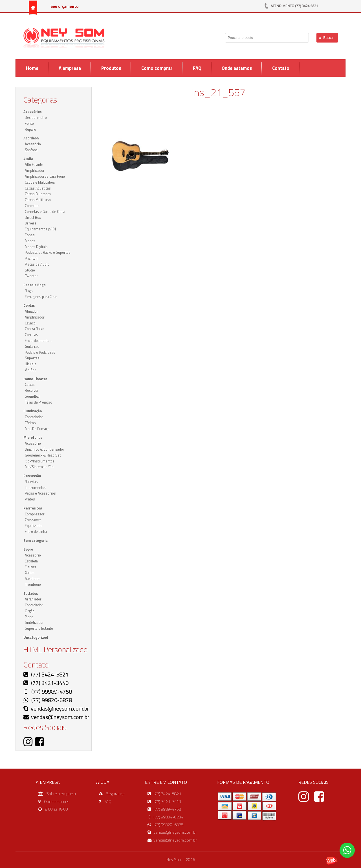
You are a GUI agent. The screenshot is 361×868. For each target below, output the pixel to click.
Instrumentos (36, 488)
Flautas (30, 567)
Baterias (31, 482)
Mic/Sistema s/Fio (39, 467)
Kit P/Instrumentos (40, 461)
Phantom (32, 258)
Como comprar (157, 68)
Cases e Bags (35, 285)
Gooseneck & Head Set (43, 455)
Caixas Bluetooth (38, 194)
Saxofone (32, 579)
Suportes (32, 358)
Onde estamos (237, 68)
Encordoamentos (38, 341)
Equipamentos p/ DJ (40, 229)
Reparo (30, 129)
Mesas (30, 241)
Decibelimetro (36, 118)
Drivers (31, 223)
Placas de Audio (37, 264)
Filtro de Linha (36, 532)
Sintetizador (34, 623)
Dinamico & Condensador (45, 449)
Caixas (30, 385)
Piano (29, 617)
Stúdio (30, 270)
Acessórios (33, 112)
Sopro (28, 549)
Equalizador (34, 526)
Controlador (34, 417)
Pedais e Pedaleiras (40, 352)
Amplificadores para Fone (45, 176)
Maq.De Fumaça (37, 429)
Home (32, 68)
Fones (30, 235)
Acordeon (31, 138)
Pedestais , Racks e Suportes (48, 252)
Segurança (115, 794)
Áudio (28, 159)
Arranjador (33, 599)
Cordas (29, 305)
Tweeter (31, 276)
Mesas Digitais (36, 247)
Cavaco (30, 323)
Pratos (30, 499)
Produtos (111, 68)
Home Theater (35, 379)
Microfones (33, 438)
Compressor (35, 514)
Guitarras (32, 347)
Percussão (32, 476)
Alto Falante (34, 165)
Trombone (33, 585)
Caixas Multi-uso (38, 200)
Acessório (33, 144)
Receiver (32, 390)
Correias (31, 335)
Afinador (31, 311)
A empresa (70, 68)
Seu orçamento (64, 6)
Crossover (33, 520)
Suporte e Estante (39, 628)
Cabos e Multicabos (40, 182)
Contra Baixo (35, 329)
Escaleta (31, 561)
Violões (31, 370)
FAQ (197, 68)
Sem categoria (36, 541)
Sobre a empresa (61, 794)
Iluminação (33, 411)
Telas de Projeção (38, 402)
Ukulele (31, 364)
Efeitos (30, 423)
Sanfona (31, 150)
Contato (281, 68)
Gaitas (30, 573)
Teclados (31, 594)
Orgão (30, 611)
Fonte (29, 123)
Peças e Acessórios (40, 493)
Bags (29, 291)
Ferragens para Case (41, 297)
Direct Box (33, 218)
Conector (32, 206)
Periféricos (33, 508)
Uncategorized (36, 637)
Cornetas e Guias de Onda (45, 212)
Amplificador (35, 171)
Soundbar (32, 396)
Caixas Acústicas (38, 188)
